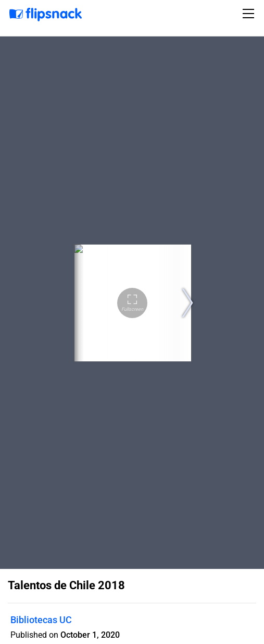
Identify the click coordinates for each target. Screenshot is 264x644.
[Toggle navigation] (250, 14)
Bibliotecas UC (41, 620)
